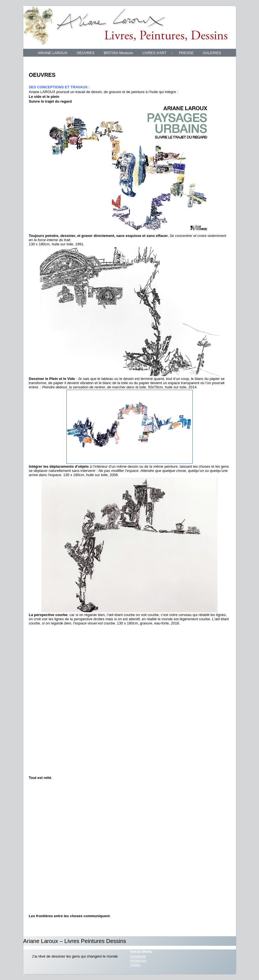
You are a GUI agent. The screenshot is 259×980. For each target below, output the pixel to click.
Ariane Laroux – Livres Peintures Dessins (75, 941)
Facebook (138, 956)
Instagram (138, 961)
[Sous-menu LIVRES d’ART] (172, 53)
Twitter (136, 965)
